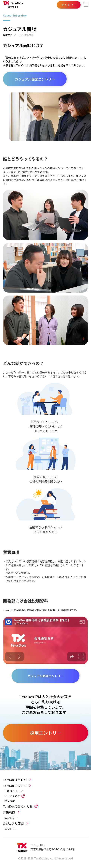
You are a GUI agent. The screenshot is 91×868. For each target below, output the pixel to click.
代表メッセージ (14, 791)
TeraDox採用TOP (15, 780)
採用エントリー (46, 733)
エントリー (11, 818)
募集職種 (9, 812)
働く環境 (10, 801)
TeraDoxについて (15, 786)
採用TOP (7, 35)
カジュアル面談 (13, 823)
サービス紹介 (12, 796)
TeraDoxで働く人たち (18, 806)
